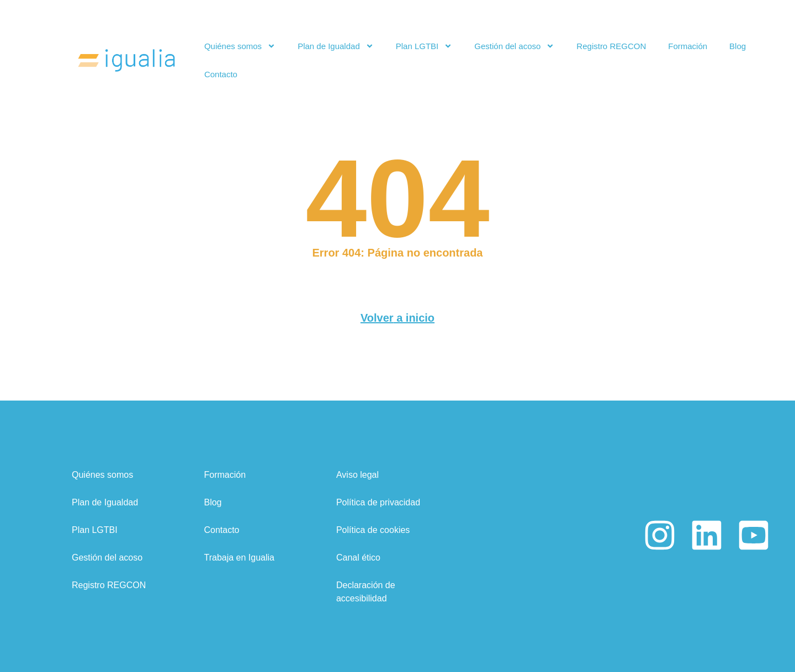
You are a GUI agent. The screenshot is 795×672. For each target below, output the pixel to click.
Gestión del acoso (514, 46)
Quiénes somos (240, 46)
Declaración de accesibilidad (366, 591)
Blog (738, 46)
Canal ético (358, 556)
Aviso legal (357, 474)
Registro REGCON (611, 46)
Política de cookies (373, 529)
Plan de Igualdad (336, 46)
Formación (688, 46)
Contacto (221, 74)
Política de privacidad (378, 501)
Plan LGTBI (424, 46)
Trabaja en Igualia (239, 556)
